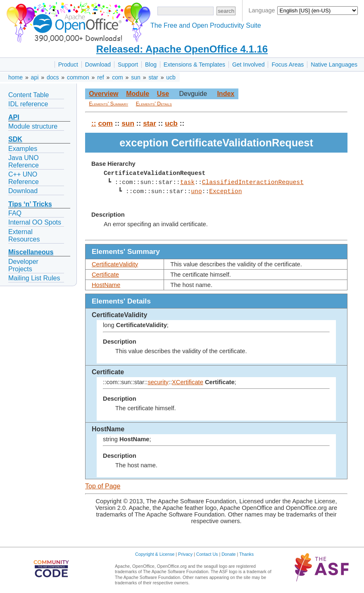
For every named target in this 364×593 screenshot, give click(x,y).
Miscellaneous (31, 252)
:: (94, 123)
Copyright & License (155, 554)
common (78, 77)
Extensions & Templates (194, 65)
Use (163, 94)
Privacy (185, 554)
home (15, 77)
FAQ (15, 213)
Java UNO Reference (24, 161)
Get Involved (249, 65)
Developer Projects (23, 265)
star (153, 77)
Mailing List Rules (34, 278)
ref (100, 77)
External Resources (24, 236)
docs (53, 77)
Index (226, 94)
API (14, 117)
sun (136, 77)
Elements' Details (154, 104)
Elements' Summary (108, 104)
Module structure (33, 126)
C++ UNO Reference (24, 178)
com (117, 77)
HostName (106, 285)
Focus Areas (288, 65)
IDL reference (28, 104)
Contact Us (207, 554)
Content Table (29, 95)
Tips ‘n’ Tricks (30, 204)
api (35, 77)
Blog (151, 65)
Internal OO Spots (35, 222)
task (187, 182)
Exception (225, 191)
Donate (228, 554)
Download (98, 65)
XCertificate (188, 382)
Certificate (105, 275)
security (158, 382)
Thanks (246, 554)
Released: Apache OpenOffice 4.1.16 (182, 49)
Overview (103, 94)
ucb (171, 77)
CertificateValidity (115, 264)
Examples (23, 149)
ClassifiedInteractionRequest (252, 182)
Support (128, 65)
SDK (15, 139)
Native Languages (334, 65)
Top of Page (103, 486)
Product (68, 65)
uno (196, 191)
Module (138, 94)
